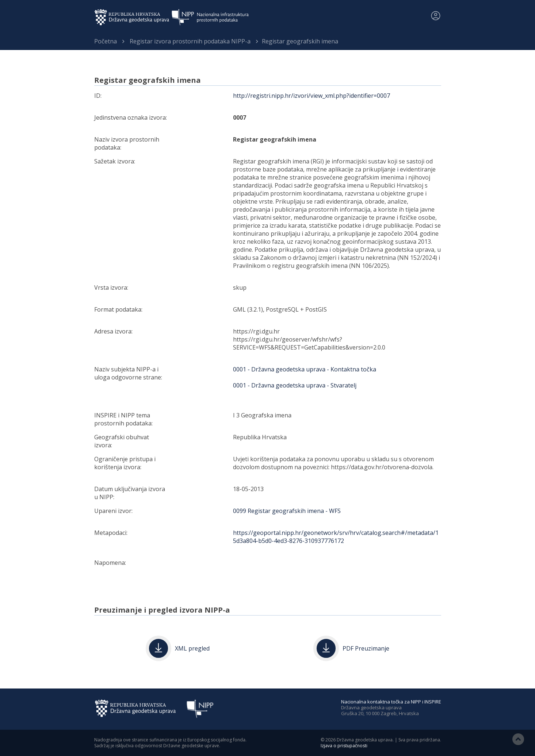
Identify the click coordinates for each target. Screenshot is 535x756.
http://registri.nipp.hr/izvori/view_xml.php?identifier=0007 (312, 96)
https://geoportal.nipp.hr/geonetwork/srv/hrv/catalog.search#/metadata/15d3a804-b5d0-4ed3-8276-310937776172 (336, 537)
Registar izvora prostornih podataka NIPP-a (190, 41)
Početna (106, 41)
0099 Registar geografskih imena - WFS (287, 511)
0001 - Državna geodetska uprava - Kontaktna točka (305, 369)
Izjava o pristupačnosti (344, 746)
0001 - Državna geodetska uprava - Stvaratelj (295, 385)
